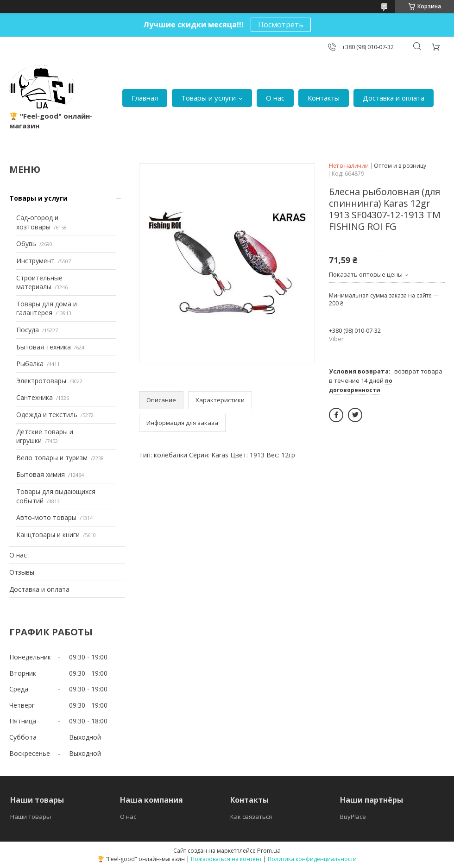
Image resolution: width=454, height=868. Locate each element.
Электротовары (41, 381)
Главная (145, 98)
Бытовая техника (44, 347)
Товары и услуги (208, 98)
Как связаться (251, 817)
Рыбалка (30, 364)
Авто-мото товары (46, 517)
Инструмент (35, 261)
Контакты (324, 98)
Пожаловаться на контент (226, 859)
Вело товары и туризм (52, 458)
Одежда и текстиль (47, 415)
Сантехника (35, 397)
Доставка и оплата (394, 98)
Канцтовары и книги (48, 535)
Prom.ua (269, 850)
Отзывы (22, 572)
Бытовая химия (41, 474)
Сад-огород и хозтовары (37, 222)
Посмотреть (281, 25)
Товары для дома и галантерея (47, 308)
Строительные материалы (39, 282)
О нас (275, 98)
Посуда (28, 330)
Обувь (26, 244)
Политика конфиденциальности (312, 859)
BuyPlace (353, 817)
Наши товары (31, 817)
